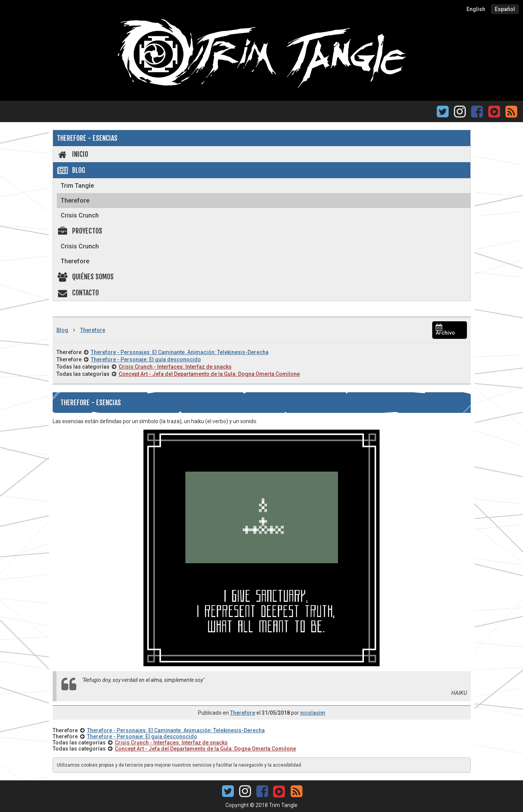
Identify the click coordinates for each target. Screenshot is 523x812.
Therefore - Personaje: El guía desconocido (146, 359)
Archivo (445, 330)
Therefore (75, 201)
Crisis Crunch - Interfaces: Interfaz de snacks (175, 367)
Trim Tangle (77, 186)
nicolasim (313, 713)
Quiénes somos (85, 277)
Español (505, 9)
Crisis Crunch (80, 215)
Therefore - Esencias (87, 138)
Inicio (73, 154)
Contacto (78, 293)
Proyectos (80, 231)
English (476, 9)
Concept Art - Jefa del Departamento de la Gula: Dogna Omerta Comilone (209, 374)
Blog (71, 170)
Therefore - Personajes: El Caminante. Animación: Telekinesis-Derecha (180, 352)
